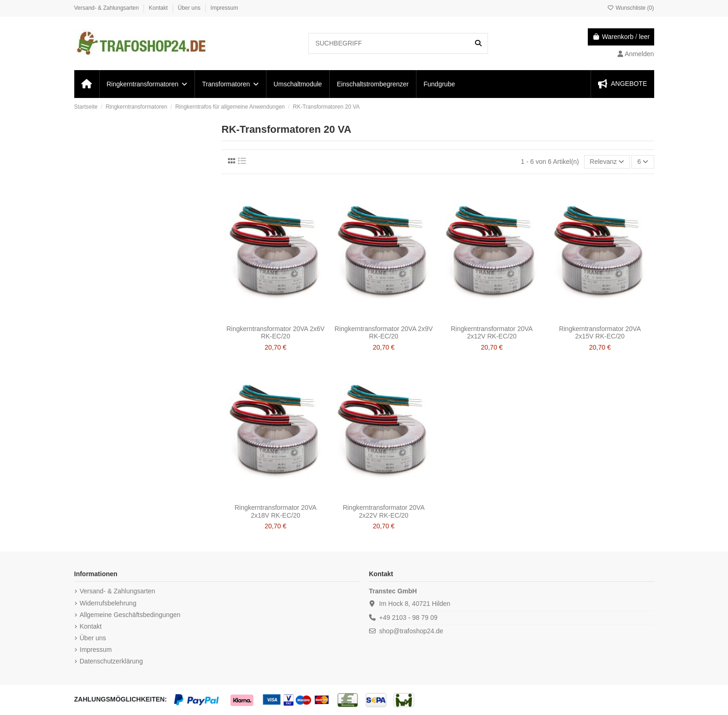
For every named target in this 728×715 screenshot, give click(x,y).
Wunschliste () (631, 8)
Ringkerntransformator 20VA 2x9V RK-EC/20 (384, 333)
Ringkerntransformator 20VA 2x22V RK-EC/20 (383, 511)
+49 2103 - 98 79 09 (409, 617)
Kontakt (159, 8)
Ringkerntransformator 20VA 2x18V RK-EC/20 (275, 511)
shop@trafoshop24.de (411, 631)
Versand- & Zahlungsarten (107, 8)
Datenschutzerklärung (111, 661)
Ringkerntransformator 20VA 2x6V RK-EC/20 (276, 333)
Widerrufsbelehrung (108, 603)
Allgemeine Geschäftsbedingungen (130, 615)
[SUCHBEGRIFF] (478, 43)
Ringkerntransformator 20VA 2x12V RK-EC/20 (492, 333)
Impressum (224, 8)
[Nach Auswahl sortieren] (607, 162)
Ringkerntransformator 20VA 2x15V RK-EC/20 (600, 333)
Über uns (190, 8)
